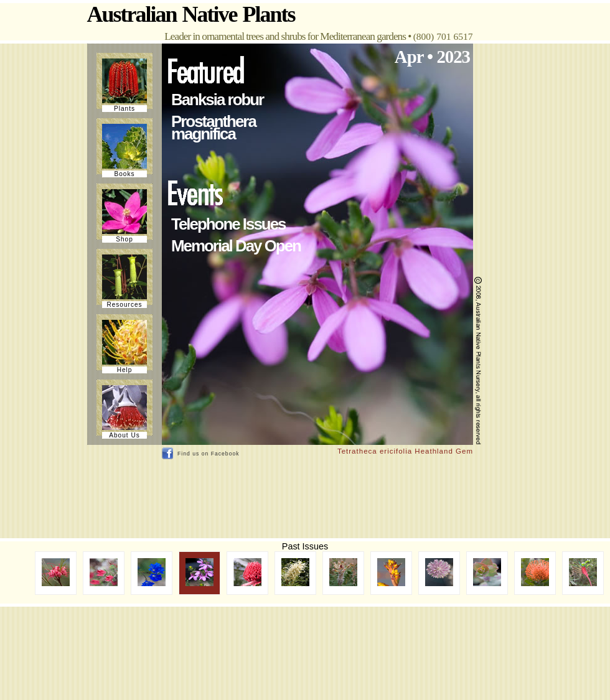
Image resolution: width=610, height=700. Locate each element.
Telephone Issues (228, 224)
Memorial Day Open (236, 246)
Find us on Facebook (209, 454)
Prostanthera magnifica (213, 128)
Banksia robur (217, 100)
